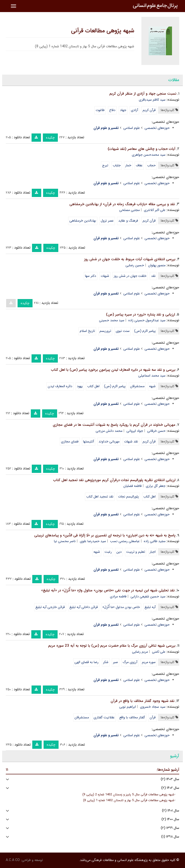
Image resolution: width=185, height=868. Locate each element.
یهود (80, 386)
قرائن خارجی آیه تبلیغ (50, 607)
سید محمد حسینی (112, 320)
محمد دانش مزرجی (109, 431)
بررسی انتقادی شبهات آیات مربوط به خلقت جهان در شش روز (130, 259)
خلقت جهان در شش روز (130, 276)
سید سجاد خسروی (153, 707)
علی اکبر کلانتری (155, 210)
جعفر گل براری (156, 486)
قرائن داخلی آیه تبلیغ (84, 607)
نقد (153, 276)
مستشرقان (137, 386)
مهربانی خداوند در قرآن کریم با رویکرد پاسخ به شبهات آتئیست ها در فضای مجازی (114, 425)
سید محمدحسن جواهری (149, 155)
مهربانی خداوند (109, 441)
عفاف (139, 165)
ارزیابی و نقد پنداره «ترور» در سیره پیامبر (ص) (140, 315)
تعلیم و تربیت (136, 552)
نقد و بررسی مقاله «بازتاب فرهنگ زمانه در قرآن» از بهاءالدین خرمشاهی (122, 204)
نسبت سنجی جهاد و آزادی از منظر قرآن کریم (143, 94)
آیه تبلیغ (150, 607)
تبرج (105, 165)
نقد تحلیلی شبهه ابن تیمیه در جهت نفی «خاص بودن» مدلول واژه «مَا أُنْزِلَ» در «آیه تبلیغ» (108, 590)
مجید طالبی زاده (155, 541)
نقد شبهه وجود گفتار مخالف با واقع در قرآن (142, 701)
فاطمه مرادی (118, 596)
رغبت (108, 552)
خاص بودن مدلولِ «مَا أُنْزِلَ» (121, 607)
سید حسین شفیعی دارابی (148, 596)
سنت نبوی (123, 331)
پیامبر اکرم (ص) (145, 331)
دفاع (112, 110)
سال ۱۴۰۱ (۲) (171, 811)
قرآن (153, 717)
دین (119, 552)
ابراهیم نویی (128, 707)
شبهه (152, 386)
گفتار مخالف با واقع (132, 717)
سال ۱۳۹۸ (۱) (170, 837)
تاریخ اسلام (87, 331)
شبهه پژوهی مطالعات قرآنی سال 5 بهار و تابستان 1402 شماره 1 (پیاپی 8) (129, 800)
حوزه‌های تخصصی (157, 128)
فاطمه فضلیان (132, 486)
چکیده (50, 138)
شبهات (105, 276)
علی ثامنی (159, 652)
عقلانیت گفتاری (104, 717)
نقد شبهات (131, 441)
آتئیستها (89, 441)
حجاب (151, 165)
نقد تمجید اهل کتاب (100, 497)
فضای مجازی (70, 441)
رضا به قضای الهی (86, 662)
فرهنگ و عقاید (128, 221)
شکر (106, 662)
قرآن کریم (149, 110)
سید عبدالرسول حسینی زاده (147, 320)
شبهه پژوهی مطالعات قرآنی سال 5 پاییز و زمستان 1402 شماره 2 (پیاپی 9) (128, 795)
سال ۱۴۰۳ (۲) (170, 779)
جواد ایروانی (135, 431)
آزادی (134, 110)
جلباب (117, 165)
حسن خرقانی (156, 431)
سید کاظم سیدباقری (152, 100)
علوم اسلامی (132, 128)
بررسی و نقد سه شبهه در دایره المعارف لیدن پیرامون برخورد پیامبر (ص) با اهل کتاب (113, 370)
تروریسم (105, 331)
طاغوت (100, 110)
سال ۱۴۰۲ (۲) (170, 788)
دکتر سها (91, 276)
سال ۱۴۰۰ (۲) (170, 819)
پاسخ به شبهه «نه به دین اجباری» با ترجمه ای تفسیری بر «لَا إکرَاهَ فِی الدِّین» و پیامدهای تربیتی (105, 535)
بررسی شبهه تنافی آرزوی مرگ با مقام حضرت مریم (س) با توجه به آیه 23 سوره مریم (112, 646)
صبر (116, 662)
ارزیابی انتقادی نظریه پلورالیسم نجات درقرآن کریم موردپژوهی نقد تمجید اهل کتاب (114, 480)
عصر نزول (107, 221)
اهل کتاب (93, 386)
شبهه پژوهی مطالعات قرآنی (103, 31)
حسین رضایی (135, 265)
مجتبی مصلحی (129, 210)
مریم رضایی (140, 652)
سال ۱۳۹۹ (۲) (170, 828)
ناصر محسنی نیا (65, 541)
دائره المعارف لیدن (60, 386)
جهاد (123, 110)
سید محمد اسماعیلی (152, 376)
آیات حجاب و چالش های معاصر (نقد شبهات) (142, 149)
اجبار (153, 552)
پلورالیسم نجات (128, 497)
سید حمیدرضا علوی (93, 541)
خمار (128, 165)
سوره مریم (149, 662)
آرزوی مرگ (130, 662)
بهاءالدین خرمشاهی (83, 221)
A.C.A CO (13, 860)
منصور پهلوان (157, 265)
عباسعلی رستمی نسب (125, 541)
